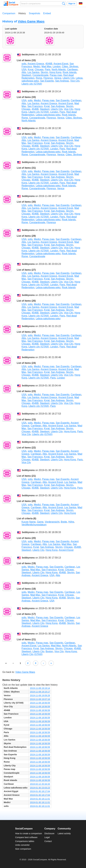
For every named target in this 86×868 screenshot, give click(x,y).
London (57, 66)
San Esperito (47, 81)
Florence (48, 78)
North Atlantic (59, 69)
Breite (64, 522)
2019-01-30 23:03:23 (40, 788)
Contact (48, 841)
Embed (47, 13)
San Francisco (35, 106)
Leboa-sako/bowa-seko (48, 115)
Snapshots (35, 13)
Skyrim (44, 72)
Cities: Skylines (70, 66)
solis (24, 64)
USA (24, 69)
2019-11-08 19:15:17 (40, 692)
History (22, 13)
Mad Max (46, 66)
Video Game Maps (31, 21)
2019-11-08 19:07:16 (40, 699)
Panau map (56, 75)
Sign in (72, 4)
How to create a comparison (28, 833)
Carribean (72, 69)
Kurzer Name (29, 522)
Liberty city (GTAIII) (32, 84)
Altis (24, 72)
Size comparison (23, 849)
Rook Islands (70, 72)
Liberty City (69, 78)
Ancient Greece (36, 64)
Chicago (39, 69)
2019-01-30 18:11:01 (40, 799)
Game (40, 522)
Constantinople (40, 75)
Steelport (26, 75)
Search (63, 4)
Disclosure (49, 833)
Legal (47, 837)
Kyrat (31, 69)
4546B (49, 64)
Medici (37, 66)
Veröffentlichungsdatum (34, 525)
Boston (49, 651)
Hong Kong (55, 72)
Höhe (71, 522)
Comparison (9, 13)
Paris (48, 69)
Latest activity (64, 833)
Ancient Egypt (61, 64)
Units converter (22, 845)
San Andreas (62, 81)
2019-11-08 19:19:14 (40, 688)
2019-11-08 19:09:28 (40, 695)
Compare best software (26, 837)
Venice (58, 78)
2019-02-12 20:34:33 (40, 784)
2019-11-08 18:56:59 (40, 703)
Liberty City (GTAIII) (32, 654)
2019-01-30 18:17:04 (40, 791)
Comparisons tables (25, 841)
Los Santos (33, 72)
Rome (39, 78)
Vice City (75, 81)
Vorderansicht (52, 522)
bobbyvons (28, 55)
